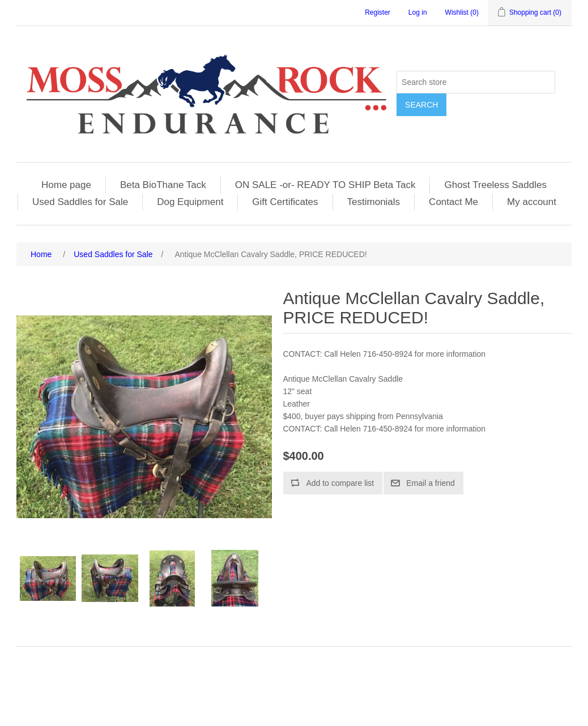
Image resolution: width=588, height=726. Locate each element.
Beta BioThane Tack (163, 185)
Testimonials (374, 202)
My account (532, 202)
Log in (418, 12)
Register (378, 12)
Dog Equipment (190, 202)
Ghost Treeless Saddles (495, 185)
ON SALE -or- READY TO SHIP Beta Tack (325, 185)
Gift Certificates (285, 202)
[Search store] (476, 82)
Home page (66, 185)
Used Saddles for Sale (80, 202)
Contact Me (453, 202)
